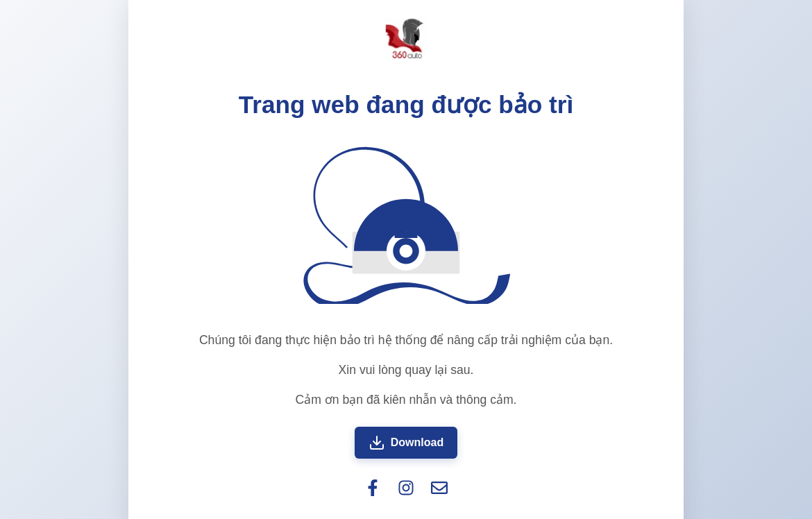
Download (406, 443)
